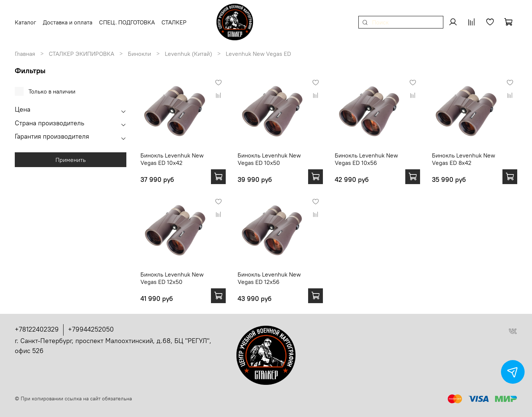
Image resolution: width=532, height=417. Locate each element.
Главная (25, 54)
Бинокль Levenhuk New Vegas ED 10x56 (366, 159)
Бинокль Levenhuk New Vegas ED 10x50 (269, 159)
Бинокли (139, 54)
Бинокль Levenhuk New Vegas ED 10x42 (172, 159)
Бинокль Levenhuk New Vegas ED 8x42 (463, 159)
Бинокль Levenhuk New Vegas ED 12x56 (269, 278)
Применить (71, 160)
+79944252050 (91, 329)
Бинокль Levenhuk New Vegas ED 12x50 (172, 278)
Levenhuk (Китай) (188, 54)
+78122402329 (37, 329)
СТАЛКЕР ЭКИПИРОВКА (81, 54)
